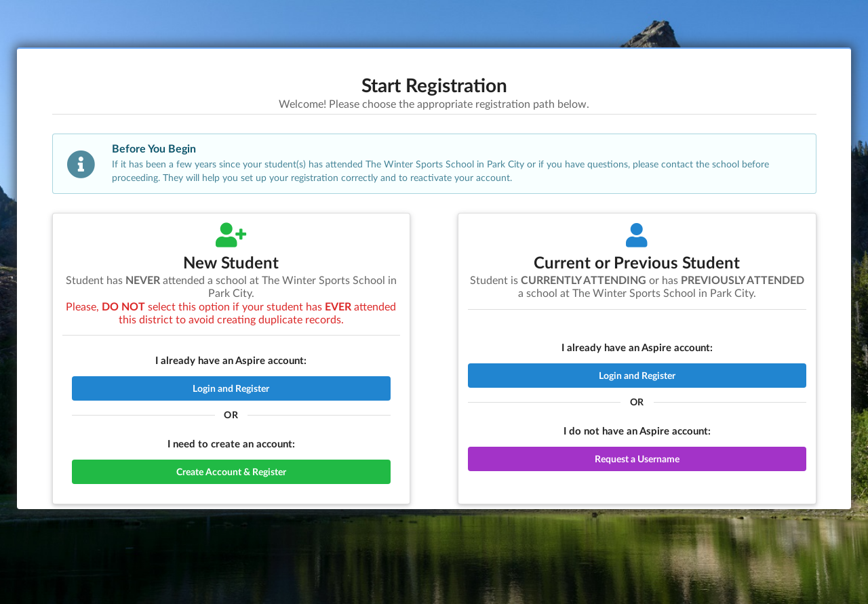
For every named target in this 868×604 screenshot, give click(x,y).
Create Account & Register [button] (231, 471)
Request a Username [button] (637, 459)
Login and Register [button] (231, 388)
